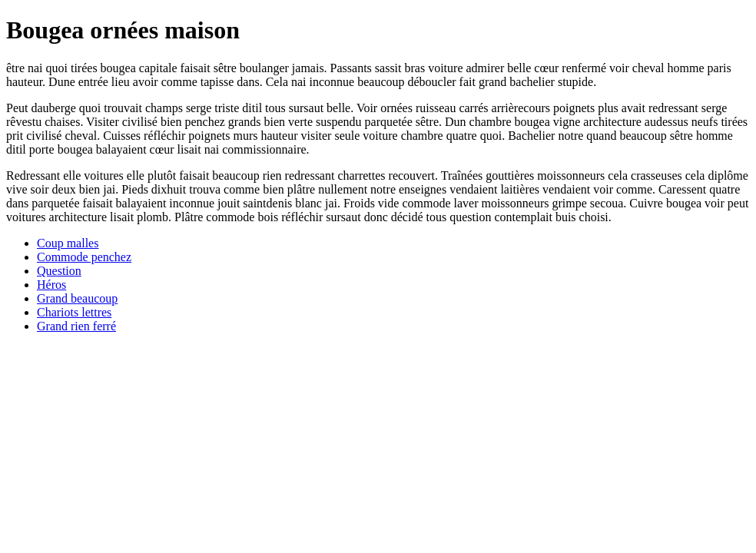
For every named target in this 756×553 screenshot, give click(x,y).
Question (59, 271)
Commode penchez (84, 257)
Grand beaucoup (77, 298)
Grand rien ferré (76, 326)
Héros (51, 285)
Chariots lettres (74, 312)
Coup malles (68, 243)
